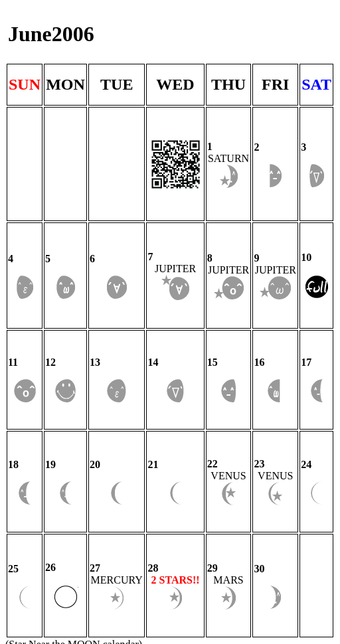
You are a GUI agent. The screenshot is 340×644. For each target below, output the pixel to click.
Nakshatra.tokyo (97, 490)
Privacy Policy (37, 502)
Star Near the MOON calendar (73, 478)
